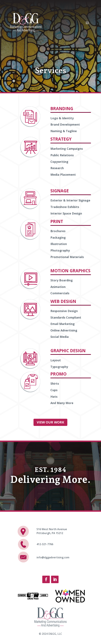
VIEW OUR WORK (50, 422)
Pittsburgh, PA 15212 (50, 533)
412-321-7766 (45, 544)
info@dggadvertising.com (53, 557)
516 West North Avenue (52, 529)
